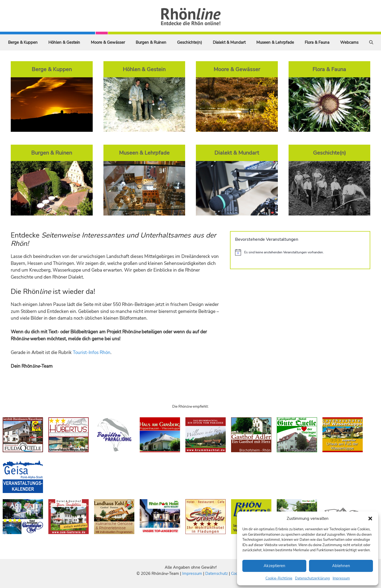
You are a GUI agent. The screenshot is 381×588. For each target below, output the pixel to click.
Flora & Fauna (317, 42)
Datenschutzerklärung (312, 578)
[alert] (300, 252)
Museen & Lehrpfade (275, 42)
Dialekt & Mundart (229, 42)
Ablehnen (341, 566)
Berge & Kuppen (23, 42)
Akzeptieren (274, 566)
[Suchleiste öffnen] (371, 42)
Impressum (341, 578)
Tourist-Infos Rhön (92, 353)
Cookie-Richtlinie (279, 578)
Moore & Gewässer (108, 42)
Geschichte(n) (190, 42)
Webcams (349, 42)
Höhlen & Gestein (64, 42)
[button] (370, 518)
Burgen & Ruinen (151, 42)
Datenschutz (217, 574)
